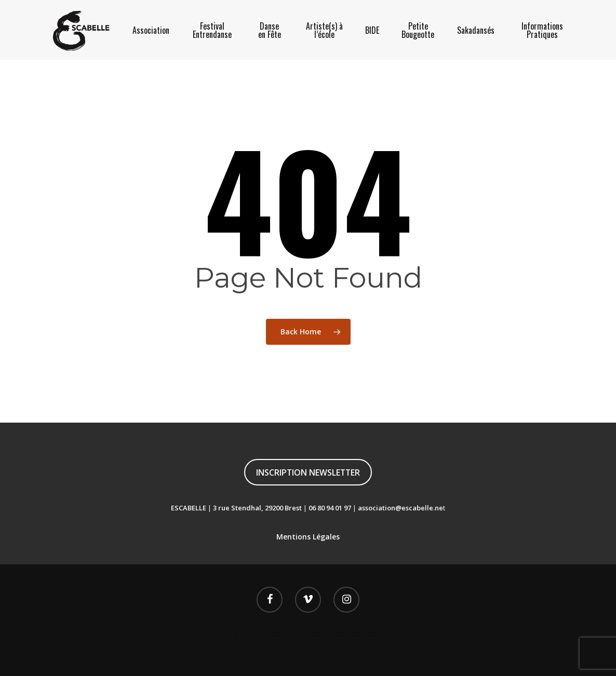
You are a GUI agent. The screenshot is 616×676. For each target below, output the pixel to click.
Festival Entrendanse (212, 30)
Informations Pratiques (542, 30)
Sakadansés (476, 30)
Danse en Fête (270, 30)
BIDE (372, 30)
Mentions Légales (308, 537)
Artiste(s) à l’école (324, 30)
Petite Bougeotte (418, 30)
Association (151, 30)
